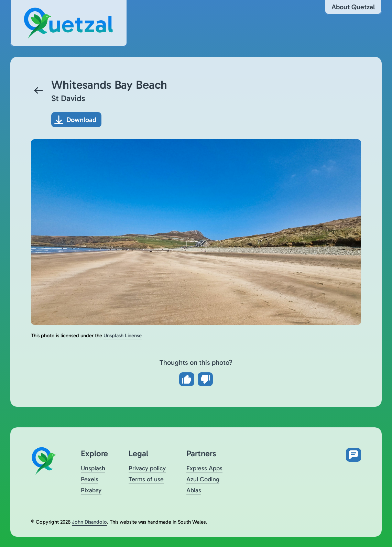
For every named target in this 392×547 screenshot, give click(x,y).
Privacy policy (147, 468)
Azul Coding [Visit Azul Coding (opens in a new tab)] (203, 479)
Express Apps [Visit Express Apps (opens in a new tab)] (204, 468)
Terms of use (146, 479)
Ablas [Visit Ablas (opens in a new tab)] (194, 490)
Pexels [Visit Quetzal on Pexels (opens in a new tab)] (90, 479)
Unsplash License (123, 336)
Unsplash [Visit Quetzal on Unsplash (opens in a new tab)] (93, 468)
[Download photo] (76, 120)
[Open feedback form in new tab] (353, 455)
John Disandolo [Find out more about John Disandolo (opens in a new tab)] (89, 522)
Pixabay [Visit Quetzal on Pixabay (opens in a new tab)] (91, 490)
